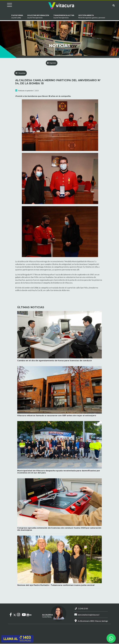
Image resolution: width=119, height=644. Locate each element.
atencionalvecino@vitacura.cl (88, 615)
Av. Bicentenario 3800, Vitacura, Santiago (93, 621)
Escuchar (21, 73)
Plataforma (17, 17)
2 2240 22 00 (82, 609)
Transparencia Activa (64, 17)
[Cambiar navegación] (7, 5)
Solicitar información (38, 17)
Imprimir (52, 63)
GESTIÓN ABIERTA (92, 17)
